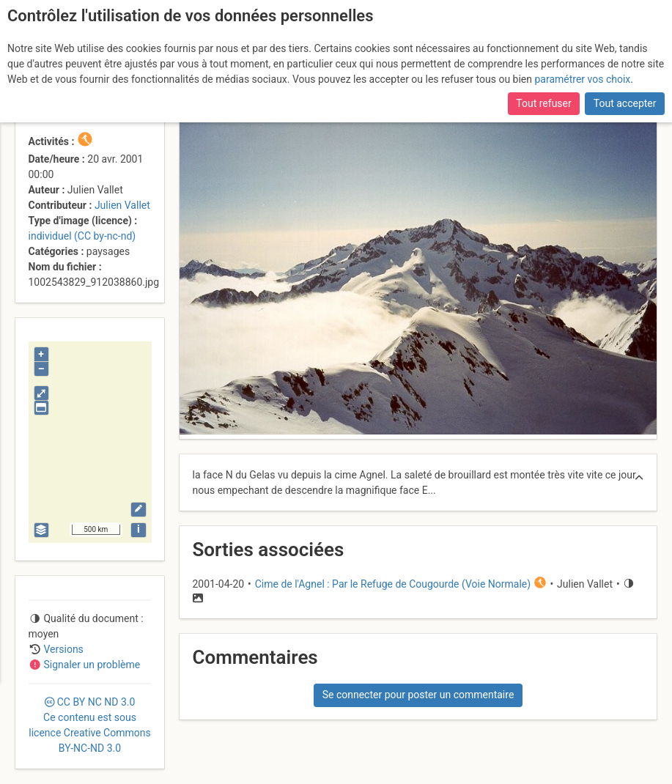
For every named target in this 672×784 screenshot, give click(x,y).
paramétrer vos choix (582, 79)
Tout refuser (543, 103)
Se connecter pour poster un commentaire (418, 695)
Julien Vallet (122, 205)
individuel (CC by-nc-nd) (82, 236)
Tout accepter (625, 103)
